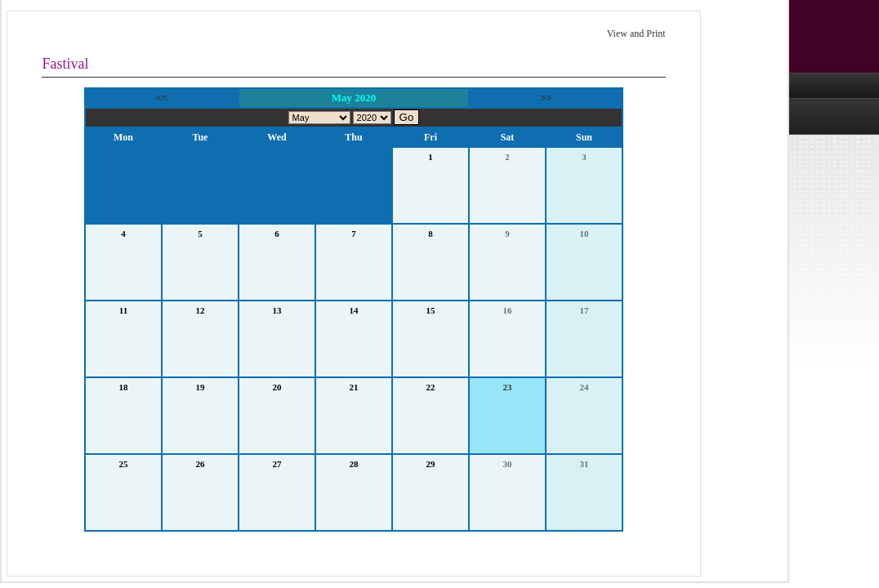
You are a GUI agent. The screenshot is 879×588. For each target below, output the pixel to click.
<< (162, 98)
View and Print (636, 33)
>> (546, 98)
